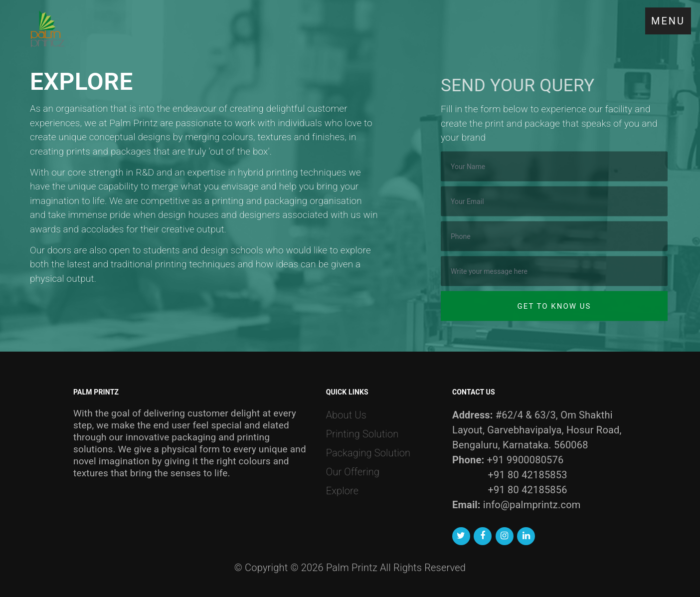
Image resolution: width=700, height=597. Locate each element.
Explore (342, 491)
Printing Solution (362, 434)
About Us (346, 415)
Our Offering (353, 472)
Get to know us (554, 312)
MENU (668, 21)
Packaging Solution (368, 453)
